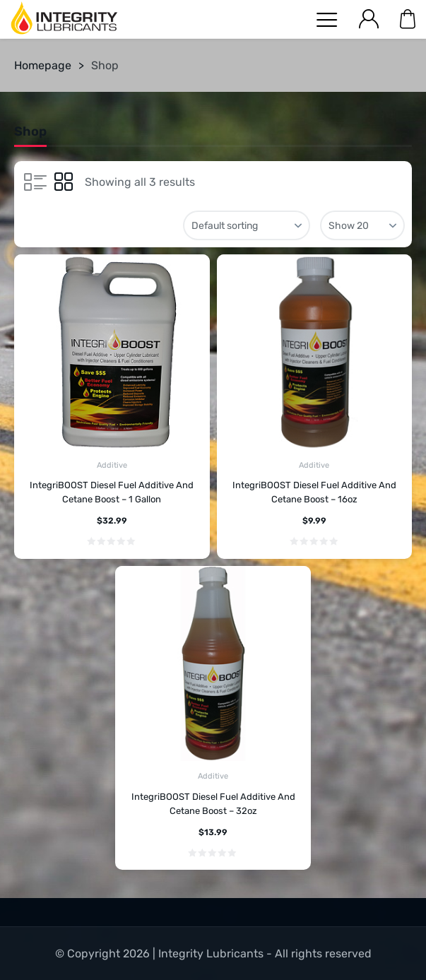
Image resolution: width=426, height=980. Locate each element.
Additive (112, 465)
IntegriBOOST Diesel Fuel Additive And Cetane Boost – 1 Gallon (112, 492)
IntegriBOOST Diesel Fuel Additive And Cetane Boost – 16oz (314, 492)
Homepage (43, 65)
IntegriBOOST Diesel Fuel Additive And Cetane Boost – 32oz (213, 804)
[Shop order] (247, 225)
